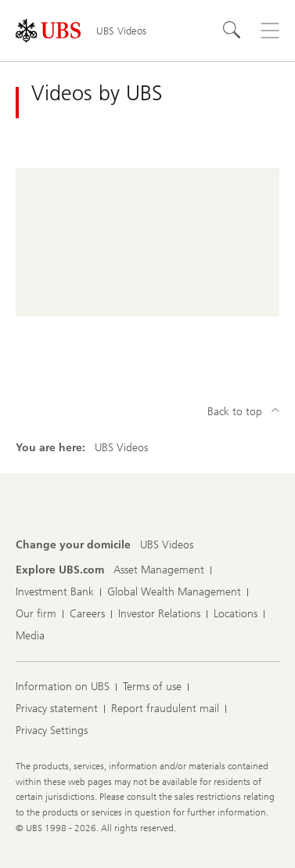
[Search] (232, 31)
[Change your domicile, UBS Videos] (167, 545)
